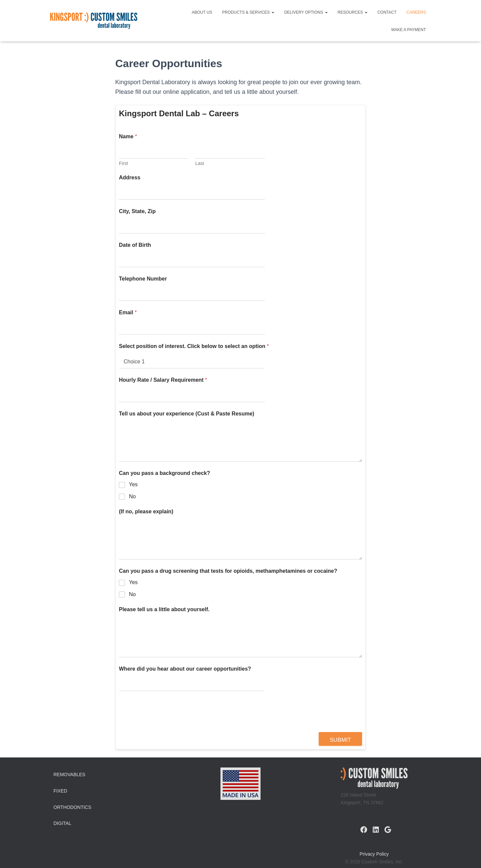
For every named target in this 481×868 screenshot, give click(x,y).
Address (130, 178)
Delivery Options (306, 12)
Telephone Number (143, 279)
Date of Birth (135, 245)
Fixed (60, 791)
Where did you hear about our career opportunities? (185, 669)
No (132, 496)
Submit (340, 740)
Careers (416, 12)
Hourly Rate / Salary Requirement (163, 380)
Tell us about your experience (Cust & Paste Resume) (187, 414)
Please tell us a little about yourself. (164, 609)
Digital (62, 823)
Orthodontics (72, 807)
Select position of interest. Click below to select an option (194, 346)
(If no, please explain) (146, 511)
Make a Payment (409, 30)
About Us (202, 12)
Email (128, 312)
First (123, 163)
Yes (133, 484)
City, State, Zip (137, 211)
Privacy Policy (374, 854)
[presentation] (170, 728)
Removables (69, 774)
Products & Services (248, 12)
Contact (387, 12)
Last (199, 163)
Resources (353, 12)
